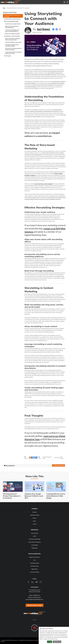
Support (34, 518)
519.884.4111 (35, 595)
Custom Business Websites (35, 542)
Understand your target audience (13, 24)
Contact (34, 524)
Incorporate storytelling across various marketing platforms (12, 31)
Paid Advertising (34, 566)
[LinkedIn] (32, 582)
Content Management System (47, 458)
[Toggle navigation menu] (67, 2)
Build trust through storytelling (12, 34)
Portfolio (34, 512)
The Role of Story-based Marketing (12, 19)
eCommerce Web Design (34, 539)
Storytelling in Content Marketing (12, 36)
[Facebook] (28, 582)
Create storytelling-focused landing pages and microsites (13, 53)
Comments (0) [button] (9, 465)
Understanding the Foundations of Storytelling (12, 16)
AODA (35, 536)
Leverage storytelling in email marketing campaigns (12, 45)
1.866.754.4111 (35, 597)
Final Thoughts (8, 56)
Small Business (62, 458)
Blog (4, 8)
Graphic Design (34, 533)
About (34, 521)
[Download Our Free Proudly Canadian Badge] (34, 628)
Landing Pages (35, 545)
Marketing (57, 458)
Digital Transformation (34, 557)
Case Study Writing (35, 572)
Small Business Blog (35, 515)
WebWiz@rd (34, 548)
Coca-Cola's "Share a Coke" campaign (43, 184)
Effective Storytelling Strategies (11, 21)
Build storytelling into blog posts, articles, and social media (13, 39)
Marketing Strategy (35, 563)
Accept (50, 642)
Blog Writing (35, 569)
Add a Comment (58, 465)
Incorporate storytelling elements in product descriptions (13, 49)
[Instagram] (41, 582)
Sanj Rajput (44, 29)
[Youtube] (37, 582)
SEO (34, 560)
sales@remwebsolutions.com (34, 599)
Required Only (57, 642)
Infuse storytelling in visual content (13, 42)
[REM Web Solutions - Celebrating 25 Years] (34, 613)
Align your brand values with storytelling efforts (12, 27)
